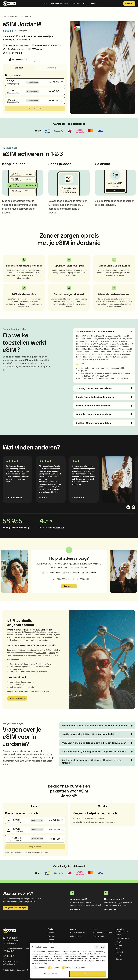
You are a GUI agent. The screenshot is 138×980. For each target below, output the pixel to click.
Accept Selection (50, 974)
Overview (100, 947)
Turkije (118, 942)
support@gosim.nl (10, 943)
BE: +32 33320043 (81, 579)
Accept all (88, 974)
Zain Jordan (41, 653)
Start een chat (112, 910)
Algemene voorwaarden (102, 933)
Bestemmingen (16, 17)
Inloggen (75, 910)
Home (5, 17)
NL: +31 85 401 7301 (61, 579)
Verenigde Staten (122, 938)
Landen (45, 4)
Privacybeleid (98, 936)
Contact (93, 4)
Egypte (118, 956)
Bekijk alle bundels (17, 698)
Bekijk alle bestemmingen (15, 908)
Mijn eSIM (129, 4)
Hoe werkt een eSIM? (60, 4)
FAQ (85, 4)
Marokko (119, 949)
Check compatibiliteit (19, 59)
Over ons (76, 4)
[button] (128, 507)
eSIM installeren (77, 936)
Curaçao (119, 959)
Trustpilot (23, 31)
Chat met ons (69, 586)
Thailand (119, 945)
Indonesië (119, 952)
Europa (118, 935)
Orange (52, 653)
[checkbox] (39, 968)
